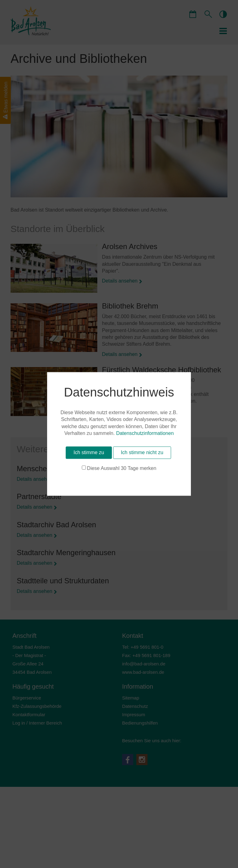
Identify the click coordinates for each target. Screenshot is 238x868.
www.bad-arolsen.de (143, 672)
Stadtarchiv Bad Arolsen (56, 525)
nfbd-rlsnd (144, 664)
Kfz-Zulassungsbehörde (37, 706)
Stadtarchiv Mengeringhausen (66, 552)
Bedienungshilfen (140, 723)
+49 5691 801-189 (151, 655)
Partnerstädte (39, 496)
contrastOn (223, 14)
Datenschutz (135, 706)
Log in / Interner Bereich (37, 723)
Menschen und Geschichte (61, 469)
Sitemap (131, 698)
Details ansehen (120, 281)
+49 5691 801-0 (147, 647)
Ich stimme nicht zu (87, 848)
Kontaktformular (29, 715)
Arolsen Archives (130, 246)
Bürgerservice (27, 698)
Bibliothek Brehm (130, 306)
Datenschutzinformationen (39, 829)
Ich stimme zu (34, 848)
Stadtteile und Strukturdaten (63, 581)
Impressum (134, 715)
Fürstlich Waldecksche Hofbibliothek (162, 370)
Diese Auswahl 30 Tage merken (49, 858)
